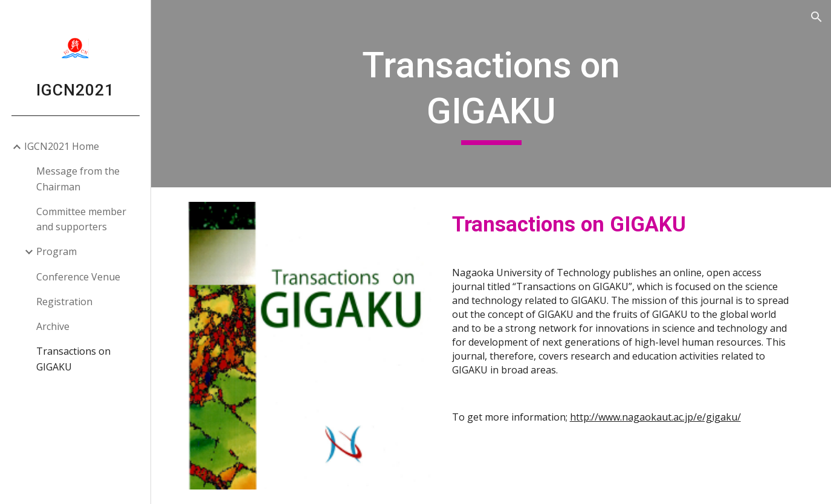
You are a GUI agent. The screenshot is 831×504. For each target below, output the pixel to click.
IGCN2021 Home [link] (62, 146)
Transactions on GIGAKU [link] (73, 359)
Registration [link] (64, 302)
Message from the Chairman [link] (78, 179)
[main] (491, 93)
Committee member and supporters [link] (81, 219)
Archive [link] (53, 326)
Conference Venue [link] (78, 277)
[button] (816, 17)
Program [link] (57, 251)
